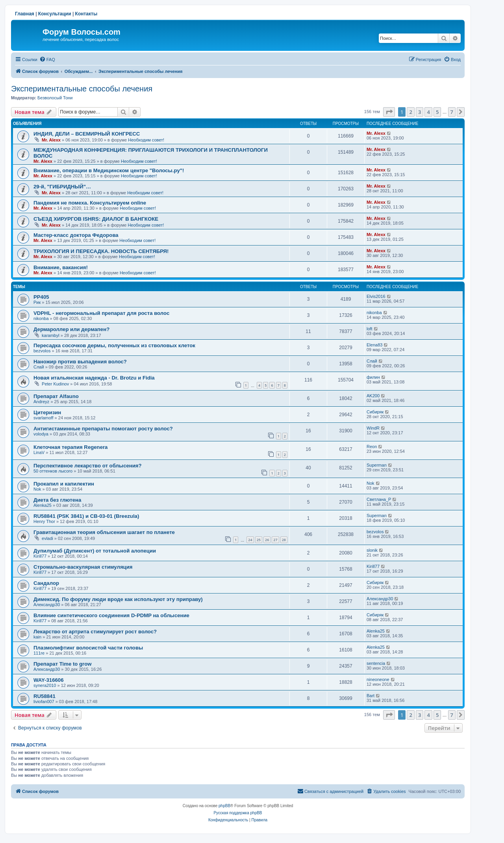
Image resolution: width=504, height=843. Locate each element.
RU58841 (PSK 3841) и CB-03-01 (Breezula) (86, 516)
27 (275, 540)
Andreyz (41, 402)
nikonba (41, 318)
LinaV (39, 452)
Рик (37, 302)
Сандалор (46, 583)
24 (250, 540)
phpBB (224, 806)
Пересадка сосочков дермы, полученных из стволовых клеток (114, 345)
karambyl (51, 335)
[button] (389, 112)
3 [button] (420, 112)
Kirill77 (40, 556)
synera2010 (45, 685)
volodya (41, 434)
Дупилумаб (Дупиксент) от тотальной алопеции (95, 551)
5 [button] (437, 112)
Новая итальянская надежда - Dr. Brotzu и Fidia (94, 378)
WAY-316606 (49, 680)
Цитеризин (47, 412)
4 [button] (428, 112)
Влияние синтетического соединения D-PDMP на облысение (111, 615)
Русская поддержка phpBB (238, 813)
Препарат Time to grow (63, 664)
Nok (37, 489)
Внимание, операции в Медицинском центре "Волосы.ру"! (109, 170)
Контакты (86, 14)
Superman (377, 465)
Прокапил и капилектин (64, 484)
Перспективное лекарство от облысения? (88, 466)
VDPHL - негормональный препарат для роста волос (101, 313)
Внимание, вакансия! (61, 267)
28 (284, 540)
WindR (373, 428)
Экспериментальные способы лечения (82, 89)
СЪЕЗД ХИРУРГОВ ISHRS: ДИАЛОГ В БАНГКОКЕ (96, 219)
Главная (25, 14)
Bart (371, 696)
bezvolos (42, 351)
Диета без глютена (57, 500)
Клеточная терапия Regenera (70, 447)
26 (267, 540)
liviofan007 (44, 702)
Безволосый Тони (55, 98)
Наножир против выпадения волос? (80, 362)
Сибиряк (375, 412)
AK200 (373, 396)
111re (39, 653)
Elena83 (374, 345)
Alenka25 (43, 505)
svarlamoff (44, 418)
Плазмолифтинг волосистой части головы (88, 648)
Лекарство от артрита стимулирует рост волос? (95, 632)
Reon (372, 447)
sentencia (376, 663)
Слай (39, 367)
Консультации (55, 14)
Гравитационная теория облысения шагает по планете (104, 532)
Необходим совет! (146, 140)
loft (370, 329)
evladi (47, 538)
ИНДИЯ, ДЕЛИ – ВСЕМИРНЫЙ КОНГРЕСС (87, 134)
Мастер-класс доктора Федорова (76, 235)
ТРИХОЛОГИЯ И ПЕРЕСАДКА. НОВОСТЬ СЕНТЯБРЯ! (101, 251)
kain (37, 637)
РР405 (41, 297)
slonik (372, 550)
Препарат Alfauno (56, 396)
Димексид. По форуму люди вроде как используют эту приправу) (118, 599)
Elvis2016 (376, 296)
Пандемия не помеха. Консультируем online (90, 203)
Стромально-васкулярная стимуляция (83, 567)
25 (259, 540)
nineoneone (378, 679)
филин (373, 377)
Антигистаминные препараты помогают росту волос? (103, 429)
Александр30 (47, 605)
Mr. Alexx (51, 140)
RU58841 (44, 696)
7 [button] (452, 112)
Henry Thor (44, 521)
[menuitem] (47, 60)
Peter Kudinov (55, 384)
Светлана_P (379, 499)
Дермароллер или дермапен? (71, 329)
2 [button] (410, 112)
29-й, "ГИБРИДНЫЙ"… (62, 187)
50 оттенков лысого (53, 471)
